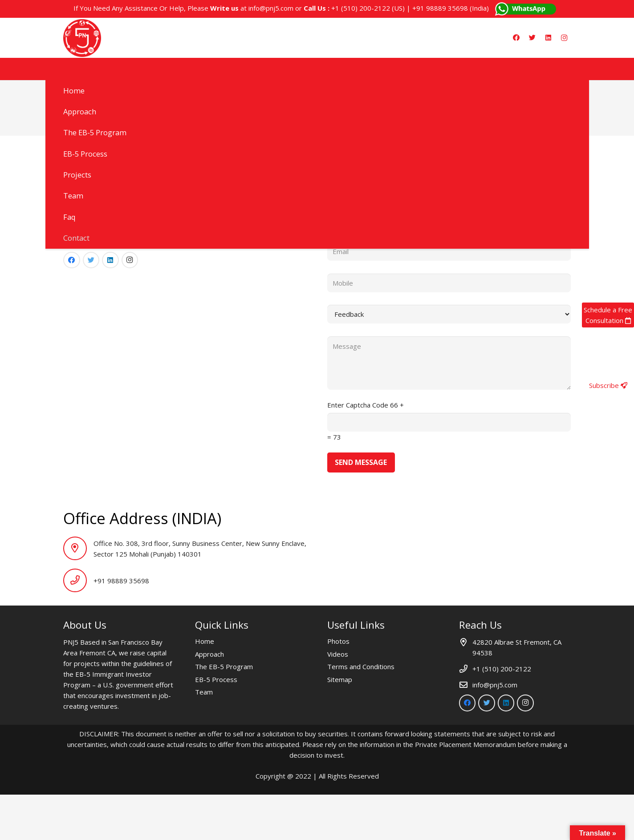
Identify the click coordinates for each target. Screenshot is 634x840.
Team (204, 692)
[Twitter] (532, 38)
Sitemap (340, 679)
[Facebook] (516, 38)
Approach (209, 654)
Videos (338, 654)
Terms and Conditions (361, 666)
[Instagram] (564, 38)
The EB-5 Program (224, 666)
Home (205, 641)
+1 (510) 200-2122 (361, 8)
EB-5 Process (216, 679)
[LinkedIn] (548, 38)
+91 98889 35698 (440, 8)
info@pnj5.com (271, 8)
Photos (338, 641)
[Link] (82, 38)
